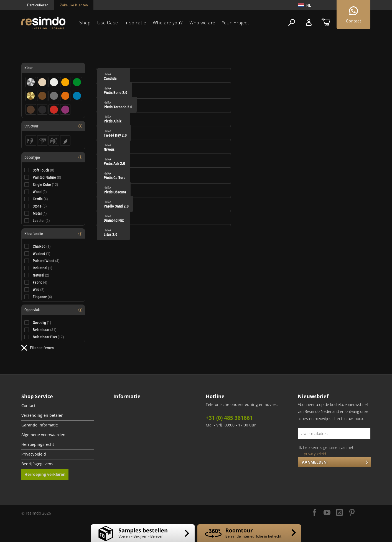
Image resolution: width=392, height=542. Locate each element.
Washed (42, 254)
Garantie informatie (40, 425)
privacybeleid (315, 454)
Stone (40, 206)
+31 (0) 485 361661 (229, 418)
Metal (40, 213)
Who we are (202, 22)
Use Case (107, 22)
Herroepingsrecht (38, 444)
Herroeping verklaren (45, 474)
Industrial (43, 268)
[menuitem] (58, 406)
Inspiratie (135, 22)
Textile (40, 199)
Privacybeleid (34, 454)
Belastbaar (45, 330)
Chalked (42, 246)
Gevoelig (42, 323)
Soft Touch (44, 170)
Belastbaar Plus (48, 337)
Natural (41, 275)
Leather (41, 221)
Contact (28, 406)
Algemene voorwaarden (43, 435)
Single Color (45, 185)
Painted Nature (47, 177)
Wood (40, 192)
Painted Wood (46, 261)
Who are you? (168, 22)
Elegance (42, 297)
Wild (39, 290)
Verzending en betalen (42, 415)
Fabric (40, 282)
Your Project (235, 22)
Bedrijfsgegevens (37, 464)
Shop (85, 22)
